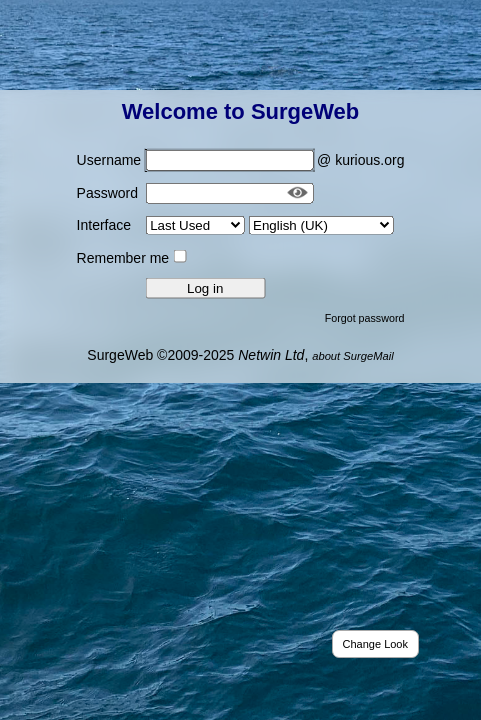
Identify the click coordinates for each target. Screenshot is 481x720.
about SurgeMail (352, 355)
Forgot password (365, 317)
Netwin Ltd (271, 354)
